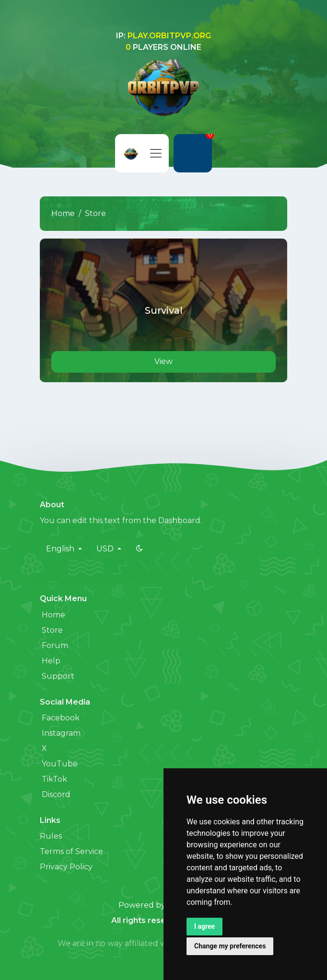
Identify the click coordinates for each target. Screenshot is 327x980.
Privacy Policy (66, 867)
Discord (56, 794)
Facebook (61, 718)
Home (63, 213)
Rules (51, 836)
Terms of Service (71, 851)
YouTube (60, 764)
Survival (164, 310)
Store (52, 630)
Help (51, 661)
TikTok (54, 779)
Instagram (61, 733)
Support (58, 676)
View (163, 361)
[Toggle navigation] (156, 153)
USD (106, 549)
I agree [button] (204, 926)
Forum (55, 645)
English (61, 549)
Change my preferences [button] (230, 946)
